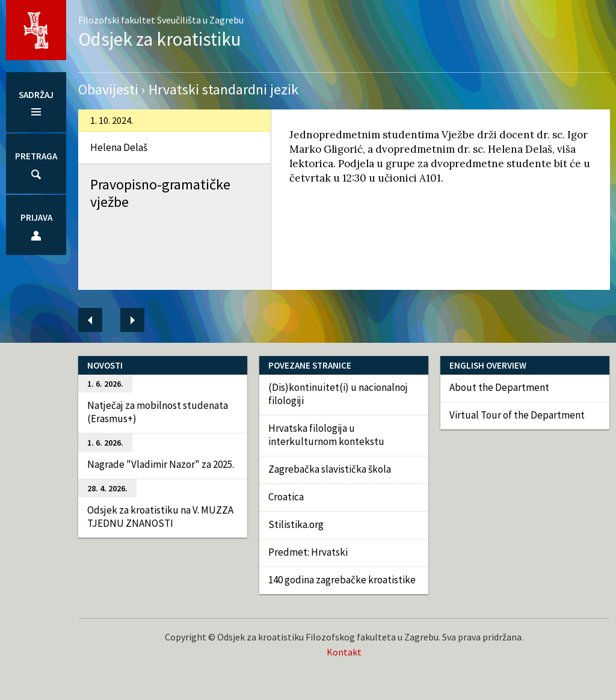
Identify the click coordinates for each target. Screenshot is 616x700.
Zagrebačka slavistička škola (330, 469)
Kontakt (344, 652)
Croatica (286, 497)
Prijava (36, 217)
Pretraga (36, 156)
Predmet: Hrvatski (308, 552)
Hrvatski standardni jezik (223, 89)
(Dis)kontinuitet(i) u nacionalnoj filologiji (338, 394)
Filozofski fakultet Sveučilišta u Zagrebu (161, 20)
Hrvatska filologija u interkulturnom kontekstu (326, 435)
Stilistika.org (296, 524)
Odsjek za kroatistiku (160, 39)
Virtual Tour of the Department (517, 415)
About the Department (499, 387)
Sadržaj (36, 95)
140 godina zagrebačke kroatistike (342, 580)
